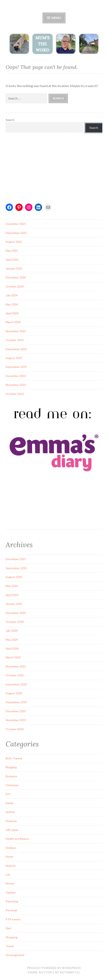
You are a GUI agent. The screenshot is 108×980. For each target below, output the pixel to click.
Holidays (11, 848)
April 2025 (12, 260)
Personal (11, 910)
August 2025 (14, 242)
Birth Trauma (14, 758)
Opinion (11, 892)
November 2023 (16, 331)
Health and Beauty (17, 839)
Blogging (11, 767)
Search (10, 120)
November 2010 (16, 385)
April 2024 (12, 313)
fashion (10, 812)
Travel (10, 946)
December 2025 (16, 224)
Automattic (70, 972)
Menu (54, 18)
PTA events (13, 919)
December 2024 (16, 277)
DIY (8, 794)
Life (8, 875)
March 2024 (13, 322)
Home (9, 857)
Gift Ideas (12, 830)
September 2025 (16, 233)
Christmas (12, 785)
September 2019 (16, 367)
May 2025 (12, 251)
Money (10, 883)
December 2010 (16, 376)
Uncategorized (15, 955)
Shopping (12, 937)
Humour (11, 866)
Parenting (12, 901)
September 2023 (16, 349)
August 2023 (14, 358)
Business (11, 776)
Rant (9, 928)
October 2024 (15, 286)
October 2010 (15, 394)
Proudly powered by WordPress (54, 968)
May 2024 (12, 304)
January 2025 (14, 268)
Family (10, 803)
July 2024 (12, 295)
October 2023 (15, 340)
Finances (11, 821)
